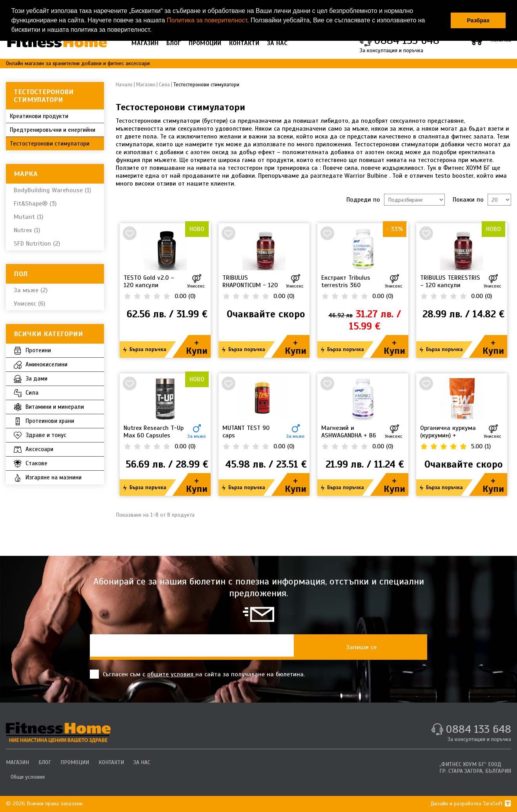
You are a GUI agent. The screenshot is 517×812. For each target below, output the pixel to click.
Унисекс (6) (29, 304)
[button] (155, 31)
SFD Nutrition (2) (37, 244)
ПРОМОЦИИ (205, 43)
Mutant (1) (28, 217)
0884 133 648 (478, 729)
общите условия (171, 674)
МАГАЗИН (145, 43)
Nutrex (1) (27, 230)
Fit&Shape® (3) (35, 204)
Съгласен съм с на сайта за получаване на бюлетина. (197, 674)
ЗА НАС (277, 43)
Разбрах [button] (478, 20)
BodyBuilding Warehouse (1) (52, 190)
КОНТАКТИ (244, 43)
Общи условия (28, 777)
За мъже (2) (31, 290)
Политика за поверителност (207, 20)
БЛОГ (174, 43)
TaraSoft (497, 804)
